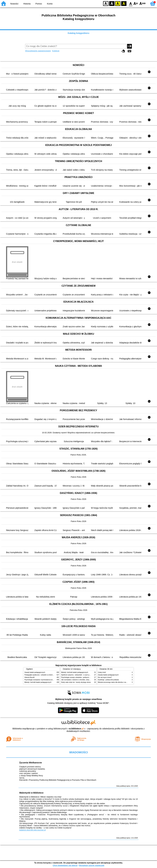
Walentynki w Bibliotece (31, 793)
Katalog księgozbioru (78, 33)
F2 (143, 3)
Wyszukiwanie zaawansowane (38, 51)
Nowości (14, 4)
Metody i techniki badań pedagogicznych (38, 682)
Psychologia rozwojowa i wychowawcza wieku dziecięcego (44, 680)
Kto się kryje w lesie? (105, 677)
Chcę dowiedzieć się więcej (65, 865)
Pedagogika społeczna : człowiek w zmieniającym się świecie (45, 675)
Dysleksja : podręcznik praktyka (108, 680)
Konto (50, 4)
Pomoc (39, 4)
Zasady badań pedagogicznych (35, 672)
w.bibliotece (76, 729)
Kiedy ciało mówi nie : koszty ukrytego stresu (76, 682)
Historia (27, 4)
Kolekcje (56, 51)
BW (112, 3)
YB (118, 3)
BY (124, 3)
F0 (131, 3)
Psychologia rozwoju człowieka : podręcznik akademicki (80, 677)
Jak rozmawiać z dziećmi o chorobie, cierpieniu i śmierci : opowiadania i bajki (87, 680)
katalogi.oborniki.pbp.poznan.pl (33, 830)
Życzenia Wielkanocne (31, 763)
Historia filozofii (29, 677)
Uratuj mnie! (102, 672)
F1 (136, 3)
